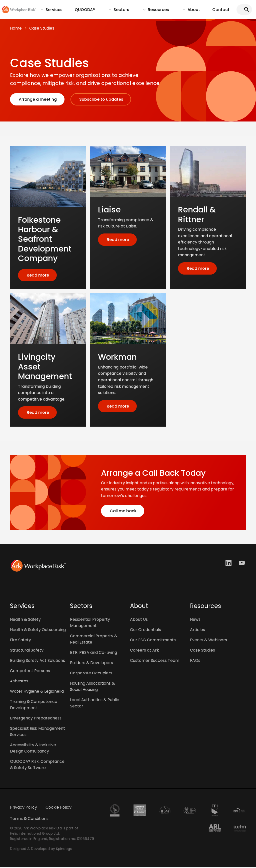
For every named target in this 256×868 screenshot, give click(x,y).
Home (16, 29)
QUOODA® (88, 10)
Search (246, 10)
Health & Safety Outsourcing (38, 630)
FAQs (195, 661)
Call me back (123, 512)
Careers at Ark (144, 651)
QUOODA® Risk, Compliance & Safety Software (37, 765)
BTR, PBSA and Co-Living (93, 653)
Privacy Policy (23, 808)
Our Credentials (145, 630)
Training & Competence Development (34, 705)
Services (52, 11)
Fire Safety (20, 641)
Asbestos (19, 682)
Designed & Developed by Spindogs (41, 849)
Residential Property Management (90, 623)
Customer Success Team (155, 661)
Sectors (119, 11)
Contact (222, 10)
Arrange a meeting (37, 100)
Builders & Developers (91, 663)
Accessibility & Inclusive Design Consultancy (33, 749)
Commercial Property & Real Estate (94, 640)
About (190, 11)
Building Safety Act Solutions (37, 661)
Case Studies (42, 29)
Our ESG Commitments (153, 641)
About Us (139, 620)
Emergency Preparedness (36, 719)
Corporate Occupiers (91, 674)
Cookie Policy (58, 808)
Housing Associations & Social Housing (92, 687)
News (195, 620)
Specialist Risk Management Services (37, 732)
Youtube (242, 564)
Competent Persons (30, 671)
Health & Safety (25, 620)
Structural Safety (27, 651)
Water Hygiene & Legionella (37, 692)
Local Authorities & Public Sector (95, 704)
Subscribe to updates (101, 100)
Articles (197, 630)
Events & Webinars (208, 641)
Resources (155, 11)
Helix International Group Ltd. (35, 834)
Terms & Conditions (29, 819)
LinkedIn (229, 564)
